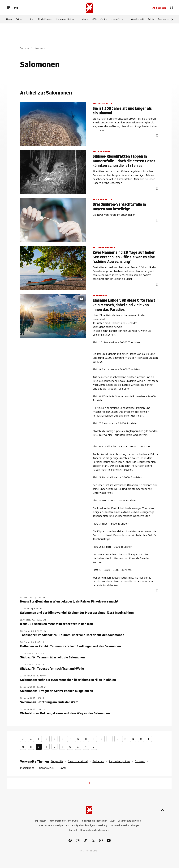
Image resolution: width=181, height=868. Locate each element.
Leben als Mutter (65, 19)
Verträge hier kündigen (82, 825)
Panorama (163, 19)
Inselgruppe (27, 768)
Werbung (103, 825)
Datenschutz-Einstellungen (125, 825)
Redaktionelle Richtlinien (94, 821)
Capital (104, 19)
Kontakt (73, 830)
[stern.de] (89, 8)
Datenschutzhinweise (129, 821)
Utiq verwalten (44, 825)
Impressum (40, 821)
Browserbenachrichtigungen (95, 830)
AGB (112, 821)
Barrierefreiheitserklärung (64, 821)
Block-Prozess (45, 19)
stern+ (85, 19)
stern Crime (117, 19)
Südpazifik (57, 761)
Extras (19, 19)
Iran (32, 19)
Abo (159, 8)
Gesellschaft (138, 19)
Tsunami (140, 761)
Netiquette (61, 825)
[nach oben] (163, 810)
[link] (172, 8)
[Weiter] (172, 19)
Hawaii (62, 768)
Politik (151, 19)
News (9, 19)
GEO (95, 19)
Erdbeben (98, 761)
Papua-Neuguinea (119, 761)
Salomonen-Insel (78, 761)
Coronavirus (46, 768)
